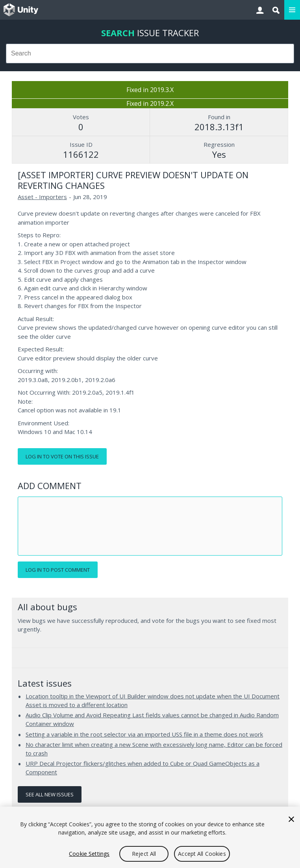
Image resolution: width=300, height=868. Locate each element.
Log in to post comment (58, 570)
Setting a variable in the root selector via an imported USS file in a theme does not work (144, 734)
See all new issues (50, 794)
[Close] (291, 819)
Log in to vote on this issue (62, 456)
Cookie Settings (89, 854)
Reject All (144, 854)
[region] (150, 837)
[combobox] (150, 54)
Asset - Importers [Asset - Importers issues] (42, 197)
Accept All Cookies (202, 854)
